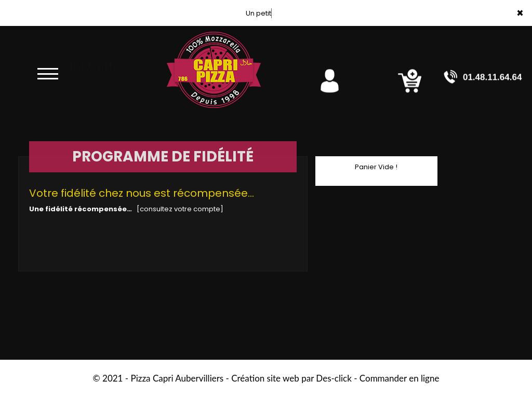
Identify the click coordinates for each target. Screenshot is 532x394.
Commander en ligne (400, 378)
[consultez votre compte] (180, 209)
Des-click (334, 378)
